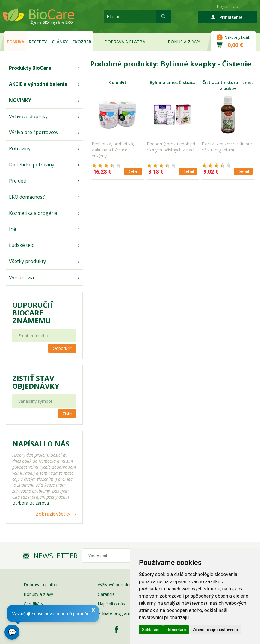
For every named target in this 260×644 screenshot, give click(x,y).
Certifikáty (33, 604)
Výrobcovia (21, 277)
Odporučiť (62, 348)
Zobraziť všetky (53, 514)
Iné (13, 229)
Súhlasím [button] (151, 630)
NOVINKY (20, 100)
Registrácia (227, 6)
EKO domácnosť (27, 197)
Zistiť (67, 414)
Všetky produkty (27, 261)
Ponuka (16, 42)
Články (60, 42)
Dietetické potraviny (32, 165)
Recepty (38, 42)
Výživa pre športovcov (34, 132)
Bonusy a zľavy (38, 594)
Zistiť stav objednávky (36, 382)
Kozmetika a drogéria (33, 213)
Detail (133, 171)
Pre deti (18, 181)
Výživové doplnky (28, 116)
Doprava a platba (125, 42)
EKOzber (82, 42)
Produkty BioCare (30, 68)
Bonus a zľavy (184, 42)
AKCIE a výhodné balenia (38, 84)
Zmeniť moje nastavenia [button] (215, 630)
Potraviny (20, 148)
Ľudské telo (22, 245)
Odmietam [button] (176, 630)
